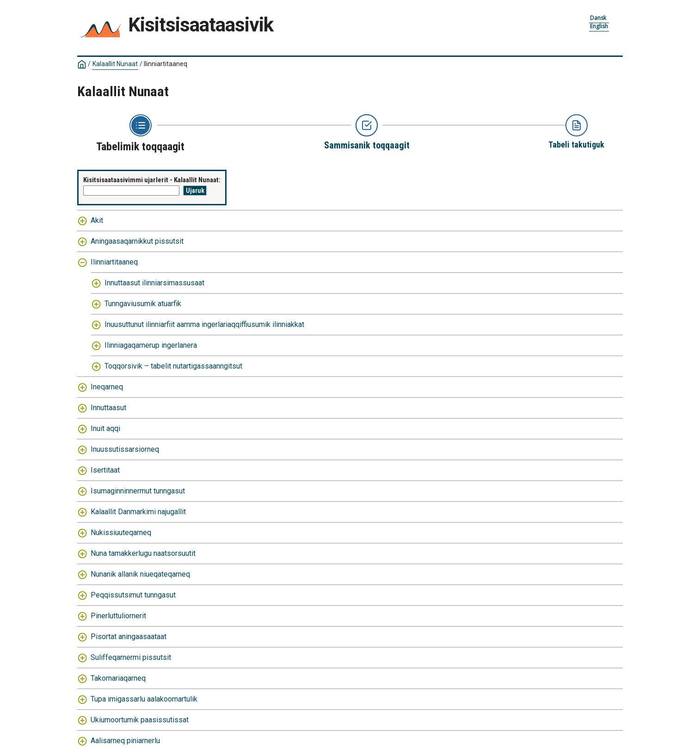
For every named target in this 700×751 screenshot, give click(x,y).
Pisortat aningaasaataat (129, 637)
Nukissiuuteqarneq (121, 532)
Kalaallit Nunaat (115, 64)
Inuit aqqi (105, 428)
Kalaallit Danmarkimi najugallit (138, 512)
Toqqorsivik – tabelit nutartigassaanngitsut (173, 366)
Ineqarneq (107, 387)
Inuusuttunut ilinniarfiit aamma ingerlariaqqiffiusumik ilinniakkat (204, 324)
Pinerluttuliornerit (118, 616)
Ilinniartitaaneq (166, 64)
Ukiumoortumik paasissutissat (140, 720)
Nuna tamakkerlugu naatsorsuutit (143, 553)
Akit (97, 220)
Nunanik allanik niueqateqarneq (140, 574)
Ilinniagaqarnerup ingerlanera (151, 345)
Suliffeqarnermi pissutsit (131, 657)
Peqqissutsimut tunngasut (133, 595)
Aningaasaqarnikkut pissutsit (137, 241)
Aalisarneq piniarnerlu (125, 741)
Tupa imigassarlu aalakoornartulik (144, 699)
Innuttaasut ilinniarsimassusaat (154, 283)
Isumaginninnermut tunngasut (138, 491)
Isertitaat (105, 470)
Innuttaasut (108, 408)
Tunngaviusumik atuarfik (143, 304)
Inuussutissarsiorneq (125, 449)
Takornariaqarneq (118, 678)
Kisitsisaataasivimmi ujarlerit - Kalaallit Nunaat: (152, 180)
